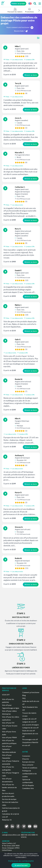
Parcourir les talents (15, 10)
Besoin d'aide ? (21, 31)
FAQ (24, 698)
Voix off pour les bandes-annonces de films (9, 787)
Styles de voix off (29, 731)
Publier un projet (18, 3)
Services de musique (9, 799)
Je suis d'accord (21, 865)
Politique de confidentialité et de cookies (29, 774)
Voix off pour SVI (8, 723)
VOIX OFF (6, 695)
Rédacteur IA (7, 820)
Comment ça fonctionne (31, 692)
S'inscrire (26, 759)
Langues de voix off (29, 719)
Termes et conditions (30, 768)
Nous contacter (28, 765)
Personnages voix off (30, 739)
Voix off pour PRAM (9, 737)
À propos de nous (28, 762)
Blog (24, 695)
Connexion (26, 756)
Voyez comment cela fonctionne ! (20, 27)
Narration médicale (9, 752)
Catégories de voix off (30, 728)
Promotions (30, 10)
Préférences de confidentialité (21, 861)
